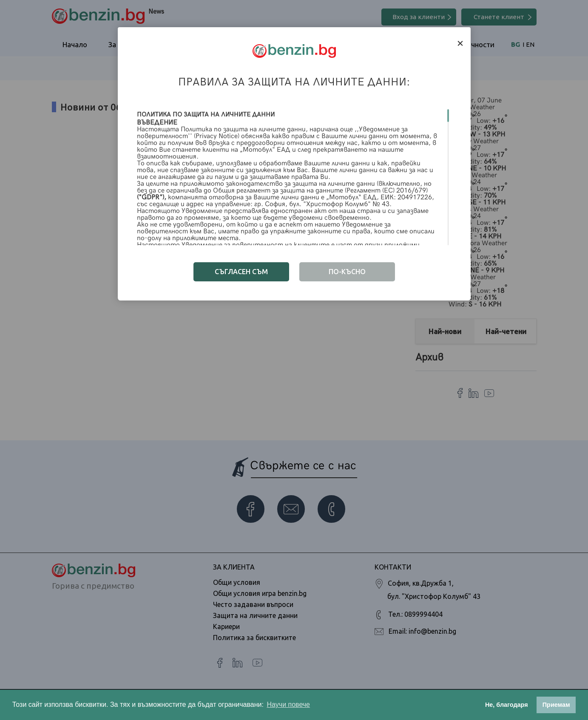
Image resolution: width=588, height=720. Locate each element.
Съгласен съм (241, 272)
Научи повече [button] (288, 704)
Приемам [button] (556, 705)
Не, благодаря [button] (507, 705)
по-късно (347, 272)
